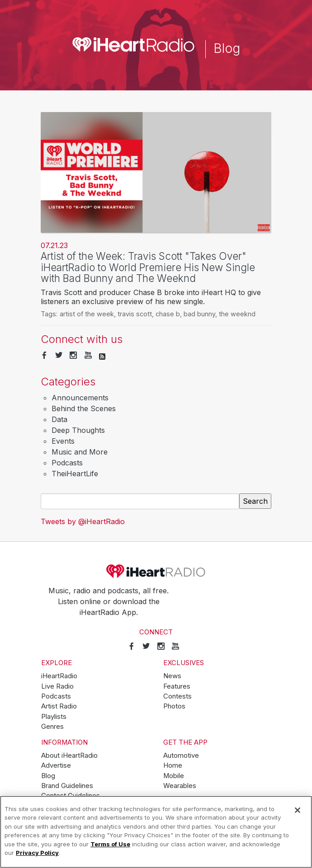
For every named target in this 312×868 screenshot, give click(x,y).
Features (177, 686)
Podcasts (67, 463)
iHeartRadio (156, 571)
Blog (48, 776)
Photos (174, 706)
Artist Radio (59, 706)
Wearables (180, 786)
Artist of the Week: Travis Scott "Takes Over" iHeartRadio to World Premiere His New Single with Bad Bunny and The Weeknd (148, 267)
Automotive (181, 755)
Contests (177, 696)
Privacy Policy (37, 853)
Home (173, 765)
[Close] (298, 810)
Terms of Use (110, 844)
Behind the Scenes (84, 408)
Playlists (54, 717)
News (172, 676)
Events (63, 441)
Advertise (56, 765)
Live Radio (57, 686)
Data (59, 419)
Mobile (174, 776)
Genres (52, 727)
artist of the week (87, 314)
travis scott (135, 314)
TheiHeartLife (75, 474)
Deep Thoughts (78, 430)
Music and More (80, 452)
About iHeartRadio (69, 755)
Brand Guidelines (67, 786)
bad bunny (199, 314)
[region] (156, 832)
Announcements (80, 398)
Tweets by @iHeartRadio (83, 521)
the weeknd (237, 314)
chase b (168, 314)
